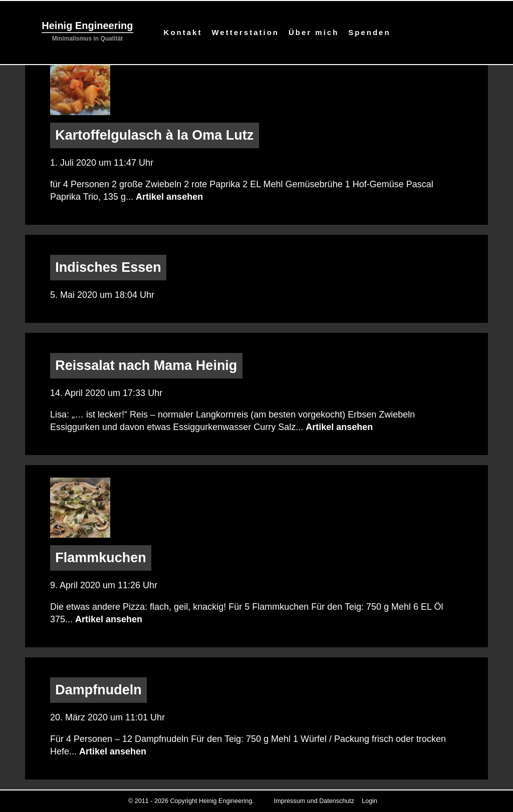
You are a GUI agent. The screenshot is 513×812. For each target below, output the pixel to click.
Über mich (314, 32)
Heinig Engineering (87, 26)
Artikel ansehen (169, 197)
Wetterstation (245, 32)
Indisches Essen (108, 268)
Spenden (369, 32)
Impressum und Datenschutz (314, 801)
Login (369, 801)
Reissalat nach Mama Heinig (146, 365)
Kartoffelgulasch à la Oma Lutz (154, 135)
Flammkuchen (101, 558)
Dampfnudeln (98, 690)
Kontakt (183, 32)
